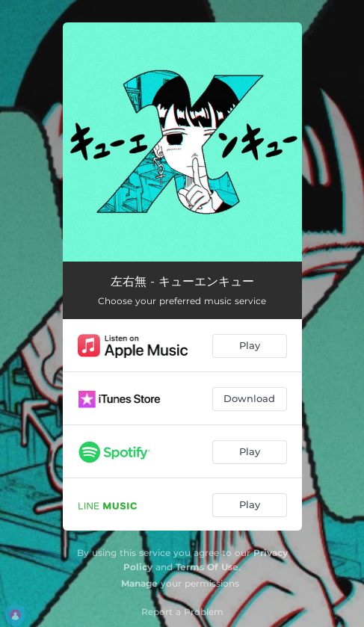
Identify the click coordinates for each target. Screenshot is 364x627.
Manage (139, 583)
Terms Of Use (207, 567)
